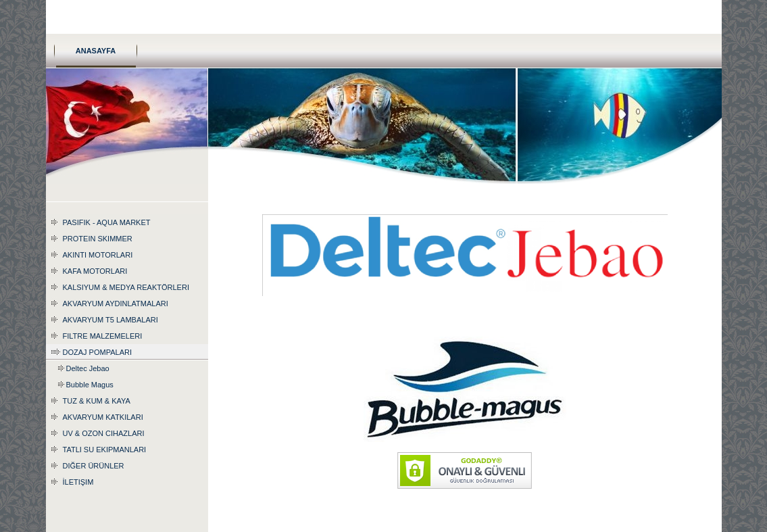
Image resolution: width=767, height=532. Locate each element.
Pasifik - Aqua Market (107, 222)
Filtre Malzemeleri (103, 336)
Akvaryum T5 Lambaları (110, 320)
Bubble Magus (90, 385)
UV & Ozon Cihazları (104, 433)
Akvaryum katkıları (103, 417)
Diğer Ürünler (94, 466)
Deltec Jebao (88, 368)
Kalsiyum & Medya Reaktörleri (126, 287)
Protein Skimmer (98, 239)
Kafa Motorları (95, 271)
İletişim (78, 482)
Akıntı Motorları (98, 255)
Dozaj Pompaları (97, 352)
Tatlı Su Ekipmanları (105, 450)
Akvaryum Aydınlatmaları (116, 304)
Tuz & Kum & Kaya (97, 401)
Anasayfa (96, 51)
